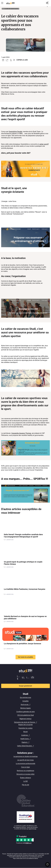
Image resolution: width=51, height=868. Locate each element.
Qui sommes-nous (25, 697)
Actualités (25, 701)
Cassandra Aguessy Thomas (21, 433)
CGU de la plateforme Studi (25, 715)
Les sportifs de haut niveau (25, 760)
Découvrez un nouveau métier (25, 774)
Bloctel (26, 732)
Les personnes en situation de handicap (26, 756)
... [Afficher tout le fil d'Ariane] (3, 9)
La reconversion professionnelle (25, 764)
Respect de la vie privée (25, 725)
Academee (25, 735)
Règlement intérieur (25, 719)
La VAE (25, 781)
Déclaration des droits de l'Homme (25, 722)
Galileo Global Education (25, 746)
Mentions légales (25, 708)
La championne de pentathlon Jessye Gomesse (22, 644)
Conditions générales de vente (25, 712)
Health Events (25, 739)
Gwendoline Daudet (15, 132)
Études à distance (26, 778)
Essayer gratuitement (26, 686)
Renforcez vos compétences (25, 771)
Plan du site (26, 785)
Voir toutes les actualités (26, 657)
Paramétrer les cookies (26, 728)
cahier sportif (44, 144)
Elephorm (25, 742)
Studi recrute (25, 705)
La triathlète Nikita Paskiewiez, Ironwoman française (25, 589)
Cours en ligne (26, 767)
